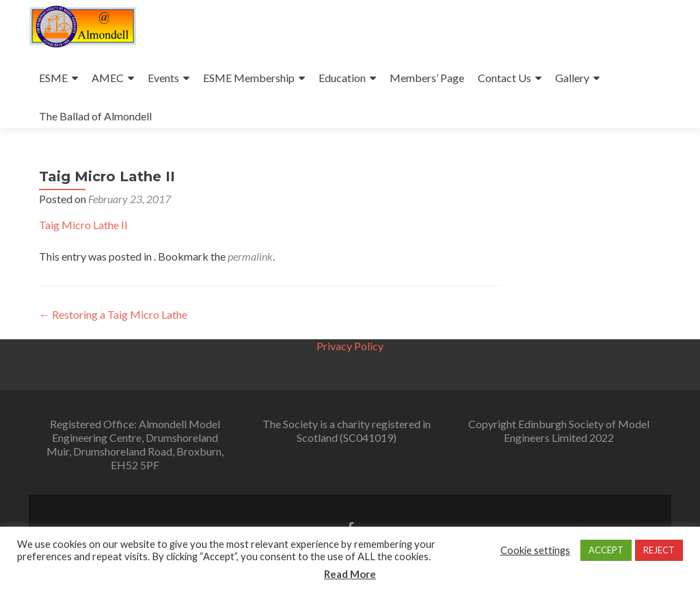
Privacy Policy (350, 346)
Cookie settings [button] (535, 550)
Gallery (572, 78)
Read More (350, 574)
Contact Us (504, 78)
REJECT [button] (659, 550)
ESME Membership (249, 78)
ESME (53, 78)
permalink (250, 256)
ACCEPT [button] (606, 550)
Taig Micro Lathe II (83, 225)
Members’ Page (427, 78)
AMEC (108, 78)
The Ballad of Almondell (95, 116)
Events (163, 78)
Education (342, 78)
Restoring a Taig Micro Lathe (113, 314)
